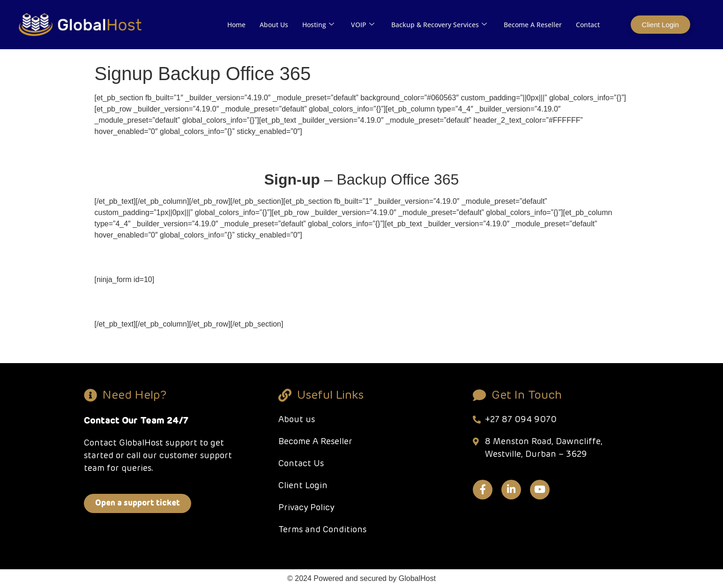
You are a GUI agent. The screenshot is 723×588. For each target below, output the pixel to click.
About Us (274, 25)
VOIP (363, 25)
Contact (588, 25)
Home (236, 25)
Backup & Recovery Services (439, 25)
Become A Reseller (533, 25)
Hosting (318, 25)
